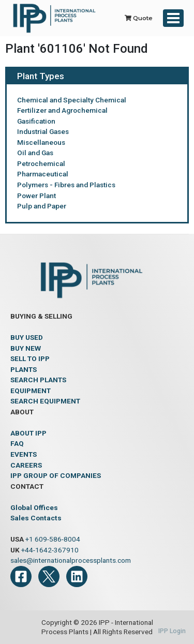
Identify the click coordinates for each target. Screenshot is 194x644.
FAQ (17, 443)
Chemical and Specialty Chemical (72, 100)
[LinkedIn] (77, 576)
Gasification (36, 121)
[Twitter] (49, 576)
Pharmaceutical (43, 174)
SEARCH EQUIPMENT (45, 401)
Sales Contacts (36, 518)
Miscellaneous (41, 142)
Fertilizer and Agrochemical (62, 110)
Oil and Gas (35, 153)
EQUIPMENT (31, 391)
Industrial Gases (43, 131)
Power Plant (36, 196)
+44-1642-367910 (50, 550)
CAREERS (26, 465)
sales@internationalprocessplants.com (71, 560)
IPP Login (172, 631)
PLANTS (24, 369)
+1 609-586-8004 (53, 539)
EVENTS (24, 454)
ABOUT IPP (28, 433)
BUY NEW (26, 348)
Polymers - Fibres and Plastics (66, 185)
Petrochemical (41, 163)
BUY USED (27, 337)
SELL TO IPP (30, 358)
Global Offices (34, 507)
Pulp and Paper (42, 206)
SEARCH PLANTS (38, 380)
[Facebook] (21, 576)
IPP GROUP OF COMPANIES (56, 475)
